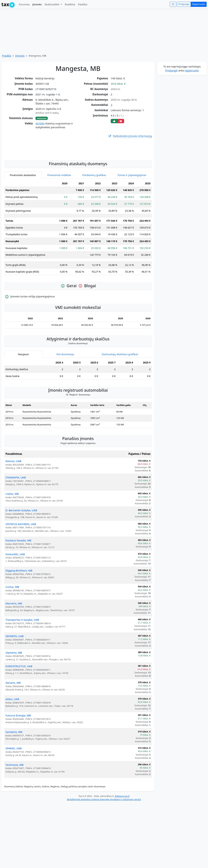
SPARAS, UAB (14, 788)
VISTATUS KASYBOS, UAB (21, 564)
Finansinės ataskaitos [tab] (23, 215)
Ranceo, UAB (13, 501)
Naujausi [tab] (23, 394)
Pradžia (7, 56)
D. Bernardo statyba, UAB (21, 550)
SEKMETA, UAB (15, 676)
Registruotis (199, 4)
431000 (40, 123)
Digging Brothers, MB (19, 610)
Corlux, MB (12, 627)
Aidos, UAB (12, 739)
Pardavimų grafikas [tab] (94, 215)
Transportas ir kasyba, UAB (22, 659)
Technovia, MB (14, 805)
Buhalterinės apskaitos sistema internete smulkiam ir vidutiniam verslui (104, 839)
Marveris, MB (14, 643)
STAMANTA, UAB (16, 517)
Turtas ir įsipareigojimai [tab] (132, 215)
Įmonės (37, 4)
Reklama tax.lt (122, 836)
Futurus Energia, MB (18, 755)
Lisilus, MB (12, 533)
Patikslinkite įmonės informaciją (130, 136)
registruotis (192, 70)
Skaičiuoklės (52, 4)
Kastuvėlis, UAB (15, 594)
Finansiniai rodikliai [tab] (59, 215)
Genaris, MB (13, 722)
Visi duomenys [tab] (65, 394)
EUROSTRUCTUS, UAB (19, 706)
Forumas (24, 4)
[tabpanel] (78, 269)
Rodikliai (70, 4)
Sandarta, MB (14, 772)
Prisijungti (184, 4)
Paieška (83, 4)
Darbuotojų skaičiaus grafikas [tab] (120, 394)
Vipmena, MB (14, 692)
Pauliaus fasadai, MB (18, 580)
